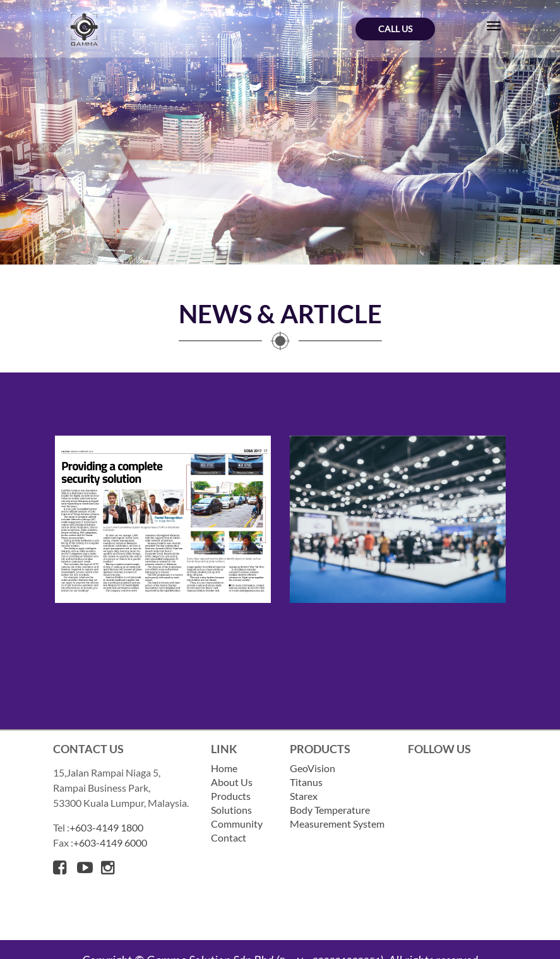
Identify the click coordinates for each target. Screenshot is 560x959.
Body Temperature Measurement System (337, 817)
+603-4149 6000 (110, 843)
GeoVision (313, 768)
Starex (304, 796)
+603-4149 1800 (106, 827)
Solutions (231, 810)
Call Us (395, 29)
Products (231, 796)
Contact (229, 837)
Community (237, 824)
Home (224, 768)
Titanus (306, 782)
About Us (232, 782)
